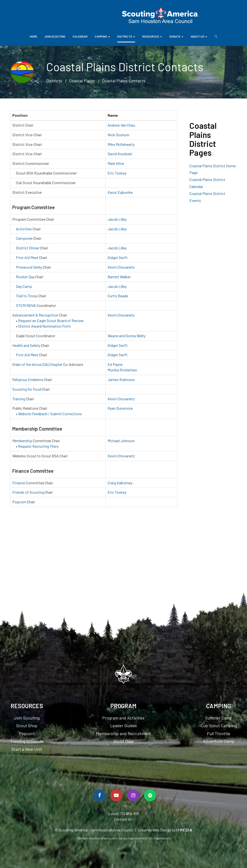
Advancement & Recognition (35, 315)
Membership (22, 441)
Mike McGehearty (121, 144)
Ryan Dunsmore (120, 408)
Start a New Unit (27, 749)
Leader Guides (123, 725)
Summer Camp (219, 718)
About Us (199, 36)
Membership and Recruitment (123, 733)
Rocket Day (25, 277)
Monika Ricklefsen (122, 370)
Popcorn (19, 502)
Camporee (24, 238)
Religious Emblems (28, 379)
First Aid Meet (27, 257)
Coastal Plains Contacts (124, 81)
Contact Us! (124, 819)
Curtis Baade (118, 296)
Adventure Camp (219, 741)
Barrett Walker (119, 277)
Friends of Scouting (28, 492)
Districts (126, 36)
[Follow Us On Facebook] (99, 795)
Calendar (80, 36)
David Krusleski (120, 154)
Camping (102, 36)
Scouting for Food (27, 389)
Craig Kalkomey (120, 483)
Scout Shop (27, 725)
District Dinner (28, 248)
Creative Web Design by (165, 830)
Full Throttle (219, 733)
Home (33, 36)
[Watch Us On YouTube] (116, 795)
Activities (24, 229)
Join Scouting (55, 36)
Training (19, 399)
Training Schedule (27, 741)
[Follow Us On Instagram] (133, 795)
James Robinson (121, 379)
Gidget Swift (118, 257)
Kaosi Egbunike (120, 192)
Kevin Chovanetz (121, 267)
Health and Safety (26, 345)
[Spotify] (150, 795)
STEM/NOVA (26, 305)
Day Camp (24, 286)
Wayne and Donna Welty (127, 336)
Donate (176, 36)
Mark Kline (116, 163)
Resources (152, 36)
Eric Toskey (117, 173)
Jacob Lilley (117, 219)
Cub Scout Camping (219, 725)
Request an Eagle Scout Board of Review (51, 321)
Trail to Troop (27, 296)
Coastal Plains (82, 81)
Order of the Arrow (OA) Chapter (37, 364)
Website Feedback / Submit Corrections (50, 414)
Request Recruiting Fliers (38, 446)
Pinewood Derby (29, 267)
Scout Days (123, 741)
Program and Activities (123, 718)
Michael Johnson (121, 441)
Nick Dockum (118, 135)
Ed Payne (115, 364)
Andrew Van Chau (121, 125)
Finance (19, 483)
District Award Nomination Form (44, 326)
